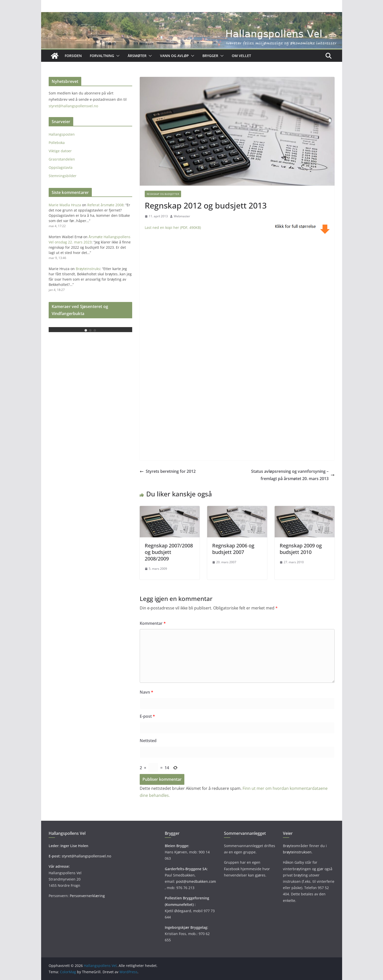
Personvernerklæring (87, 896)
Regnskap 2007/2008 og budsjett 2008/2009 (169, 552)
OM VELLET (241, 56)
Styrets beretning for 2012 (168, 471)
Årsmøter (137, 56)
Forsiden (73, 56)
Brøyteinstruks (88, 269)
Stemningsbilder (63, 176)
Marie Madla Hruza (65, 205)
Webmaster (182, 216)
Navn (146, 692)
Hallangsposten (62, 134)
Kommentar (153, 623)
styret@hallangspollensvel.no (73, 106)
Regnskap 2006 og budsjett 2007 (233, 549)
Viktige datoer (60, 151)
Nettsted (148, 741)
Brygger (210, 56)
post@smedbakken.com (196, 881)
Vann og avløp (174, 56)
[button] (117, 56)
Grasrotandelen (62, 159)
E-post (147, 716)
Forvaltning (102, 56)
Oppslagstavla (61, 167)
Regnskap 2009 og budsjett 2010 (301, 549)
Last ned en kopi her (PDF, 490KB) (173, 227)
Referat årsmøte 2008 (105, 205)
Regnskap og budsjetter (163, 194)
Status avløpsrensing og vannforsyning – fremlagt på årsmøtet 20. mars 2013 (293, 475)
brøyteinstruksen (297, 852)
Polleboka (57, 143)
